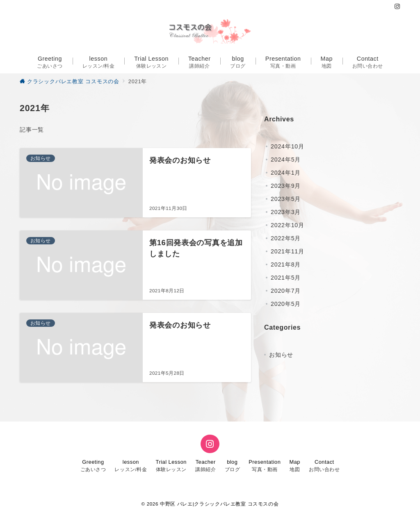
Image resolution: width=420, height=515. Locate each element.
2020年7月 (286, 291)
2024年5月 (286, 160)
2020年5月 (286, 304)
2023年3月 (286, 212)
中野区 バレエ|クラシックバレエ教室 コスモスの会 (219, 504)
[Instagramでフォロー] (397, 7)
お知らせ (281, 355)
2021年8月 (286, 264)
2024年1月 (286, 173)
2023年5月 (286, 199)
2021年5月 (286, 278)
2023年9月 (286, 186)
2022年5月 (286, 238)
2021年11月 (288, 251)
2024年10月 (288, 146)
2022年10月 (288, 225)
